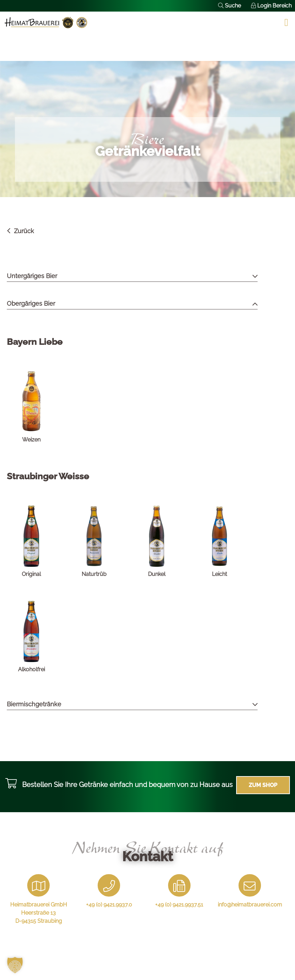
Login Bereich (271, 6)
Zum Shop (263, 785)
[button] (15, 965)
